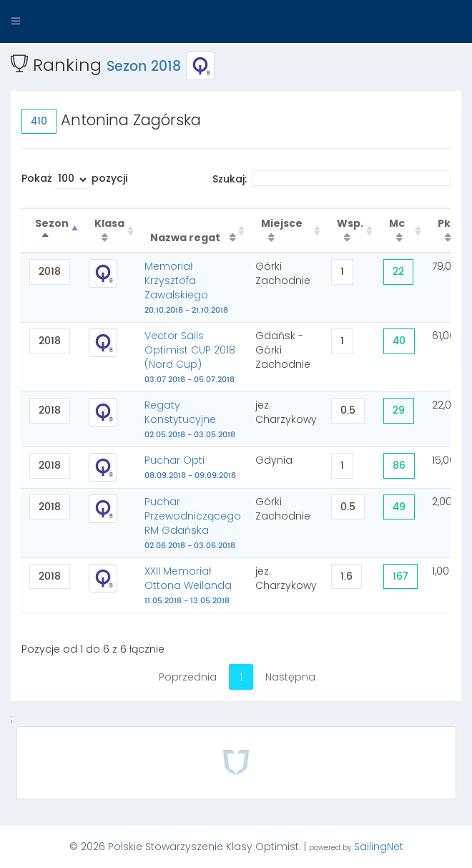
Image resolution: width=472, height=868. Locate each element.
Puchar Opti (190, 467)
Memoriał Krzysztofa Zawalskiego (186, 288)
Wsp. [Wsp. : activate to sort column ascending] (350, 223)
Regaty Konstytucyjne (190, 419)
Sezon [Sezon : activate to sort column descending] (52, 223)
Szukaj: (331, 179)
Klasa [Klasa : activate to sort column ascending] (109, 223)
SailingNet (379, 847)
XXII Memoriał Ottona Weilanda (188, 585)
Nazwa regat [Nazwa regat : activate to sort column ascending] (186, 238)
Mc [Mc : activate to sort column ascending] (397, 223)
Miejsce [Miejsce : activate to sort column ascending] (282, 223)
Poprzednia (188, 677)
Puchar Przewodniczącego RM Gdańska (193, 523)
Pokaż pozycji (74, 180)
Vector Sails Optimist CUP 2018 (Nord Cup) (190, 357)
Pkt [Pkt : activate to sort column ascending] (447, 223)
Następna (290, 677)
